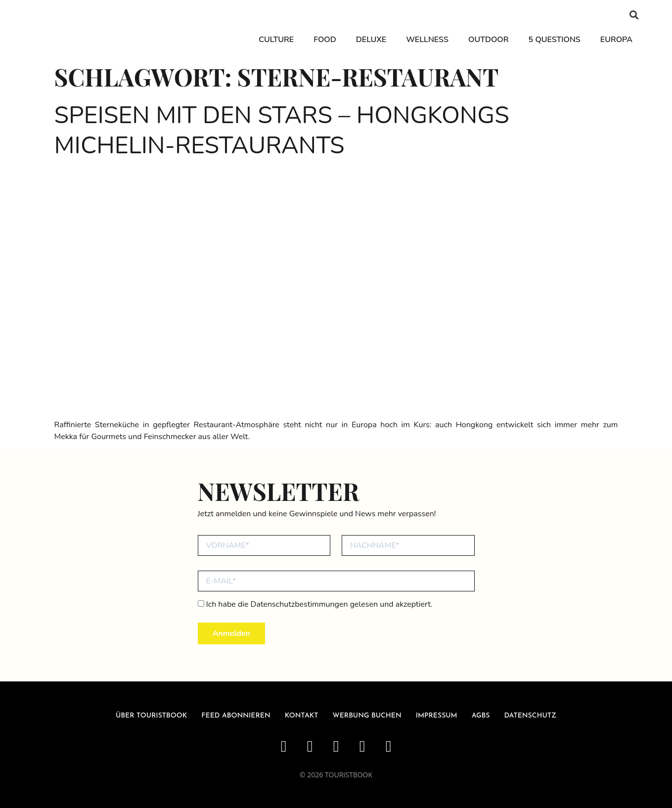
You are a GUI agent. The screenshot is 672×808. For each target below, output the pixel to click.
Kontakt (302, 716)
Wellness (427, 40)
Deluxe (371, 40)
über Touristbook (151, 716)
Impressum (437, 716)
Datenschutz (530, 716)
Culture (276, 40)
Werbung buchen (367, 716)
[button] (634, 15)
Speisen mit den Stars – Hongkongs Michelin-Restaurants (282, 131)
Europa (616, 40)
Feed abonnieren (236, 716)
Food (325, 40)
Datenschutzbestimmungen (299, 604)
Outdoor (489, 40)
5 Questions (555, 40)
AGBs (481, 716)
